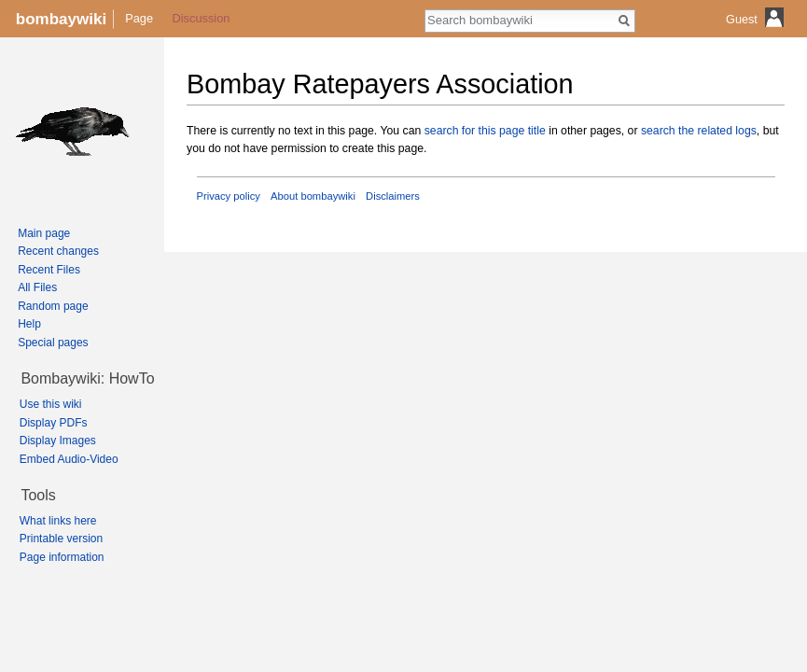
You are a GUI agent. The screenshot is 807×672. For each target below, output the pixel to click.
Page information (62, 557)
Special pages (53, 343)
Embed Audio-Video (69, 459)
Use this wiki (51, 404)
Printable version (61, 539)
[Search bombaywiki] (520, 20)
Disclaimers (393, 196)
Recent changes (58, 251)
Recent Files (49, 270)
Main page (44, 233)
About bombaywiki (313, 196)
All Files (37, 287)
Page (139, 18)
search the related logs (699, 131)
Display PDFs (54, 423)
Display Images (58, 441)
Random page (53, 306)
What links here (58, 521)
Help (29, 324)
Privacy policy (229, 196)
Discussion (202, 18)
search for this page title (485, 131)
